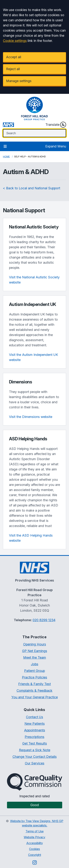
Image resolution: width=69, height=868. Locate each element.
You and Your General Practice (35, 697)
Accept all (14, 57)
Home (6, 157)
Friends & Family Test (34, 684)
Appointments (35, 730)
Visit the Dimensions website (31, 417)
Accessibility (35, 843)
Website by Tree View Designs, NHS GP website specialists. (37, 823)
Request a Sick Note (35, 750)
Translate (56, 125)
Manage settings (19, 81)
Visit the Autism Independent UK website (33, 357)
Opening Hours (35, 644)
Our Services (35, 763)
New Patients (35, 724)
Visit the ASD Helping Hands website (31, 538)
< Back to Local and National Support (32, 188)
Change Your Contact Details (35, 757)
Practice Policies (34, 677)
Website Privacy (34, 837)
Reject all (13, 69)
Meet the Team (35, 657)
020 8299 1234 (44, 620)
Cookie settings (15, 41)
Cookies (34, 849)
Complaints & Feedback (34, 691)
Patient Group (34, 671)
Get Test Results (35, 743)
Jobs (35, 664)
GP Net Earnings (35, 651)
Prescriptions (34, 737)
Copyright (35, 855)
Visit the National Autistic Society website (34, 280)
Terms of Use (35, 831)
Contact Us (34, 717)
